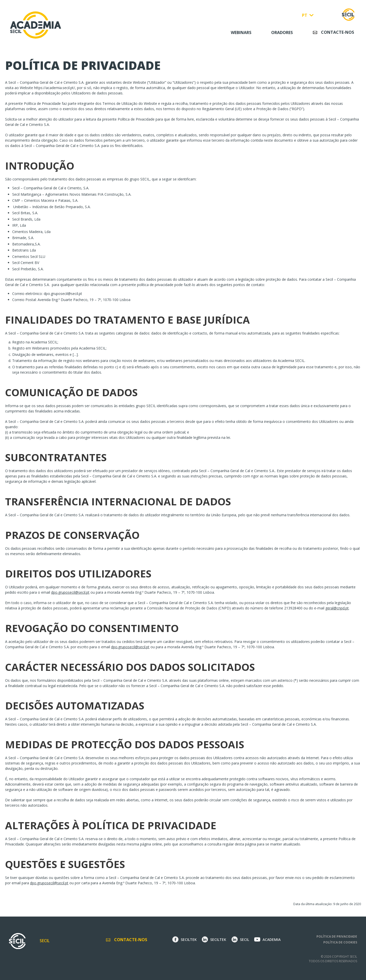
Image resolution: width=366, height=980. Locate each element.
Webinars (241, 32)
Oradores (282, 32)
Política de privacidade (337, 936)
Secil (45, 941)
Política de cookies (340, 942)
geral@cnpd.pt (337, 608)
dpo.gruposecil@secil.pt (63, 294)
